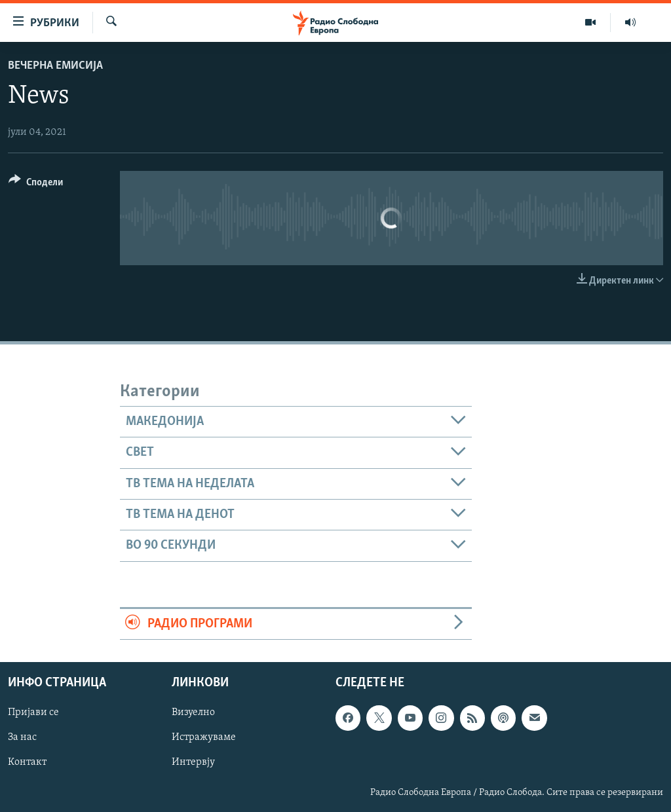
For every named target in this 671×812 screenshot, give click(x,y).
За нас (22, 737)
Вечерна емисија (55, 66)
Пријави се (33, 712)
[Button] (36, 184)
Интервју (193, 762)
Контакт (27, 762)
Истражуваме (204, 737)
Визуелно (193, 712)
